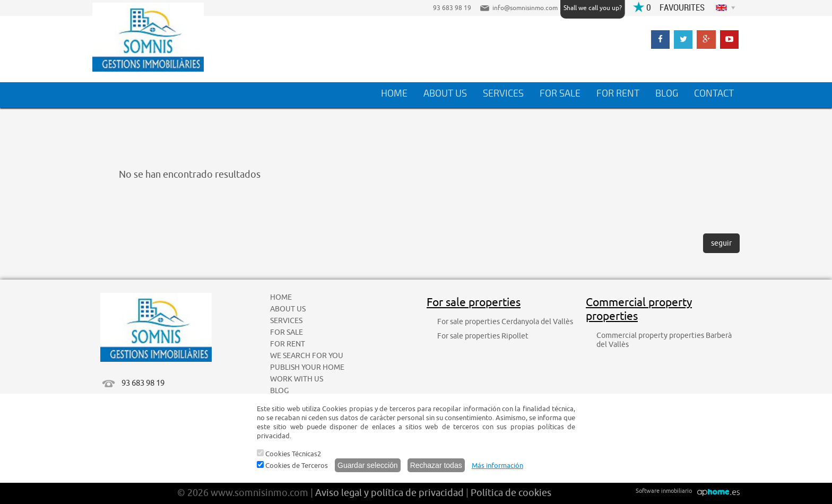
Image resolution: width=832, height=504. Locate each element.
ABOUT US (445, 93)
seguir (721, 243)
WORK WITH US (297, 379)
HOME (394, 93)
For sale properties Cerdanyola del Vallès (505, 322)
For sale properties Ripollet (483, 336)
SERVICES (503, 93)
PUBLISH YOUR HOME (307, 367)
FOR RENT (618, 93)
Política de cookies (511, 493)
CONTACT (714, 93)
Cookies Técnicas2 (289, 454)
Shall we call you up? (593, 8)
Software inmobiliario (664, 491)
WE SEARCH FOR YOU (307, 356)
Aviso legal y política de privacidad (389, 493)
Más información (497, 466)
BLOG (667, 93)
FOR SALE (560, 93)
